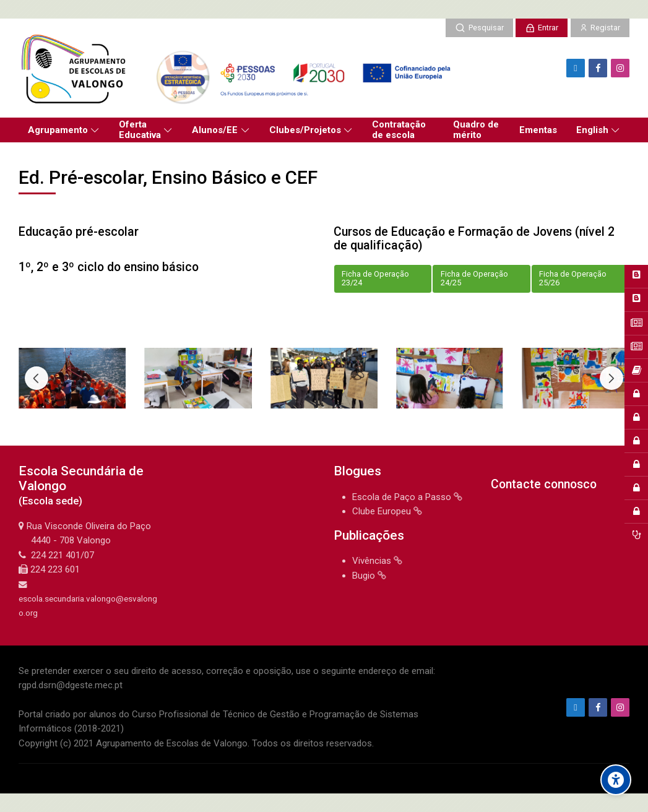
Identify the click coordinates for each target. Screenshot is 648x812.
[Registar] (600, 28)
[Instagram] (620, 68)
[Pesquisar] (479, 28)
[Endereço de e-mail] (576, 68)
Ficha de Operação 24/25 (474, 278)
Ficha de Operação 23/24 (375, 278)
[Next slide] (611, 378)
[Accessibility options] (616, 780)
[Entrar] (542, 28)
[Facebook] (598, 68)
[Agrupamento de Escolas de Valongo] (240, 68)
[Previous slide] (37, 378)
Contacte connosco (544, 484)
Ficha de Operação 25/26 (573, 278)
